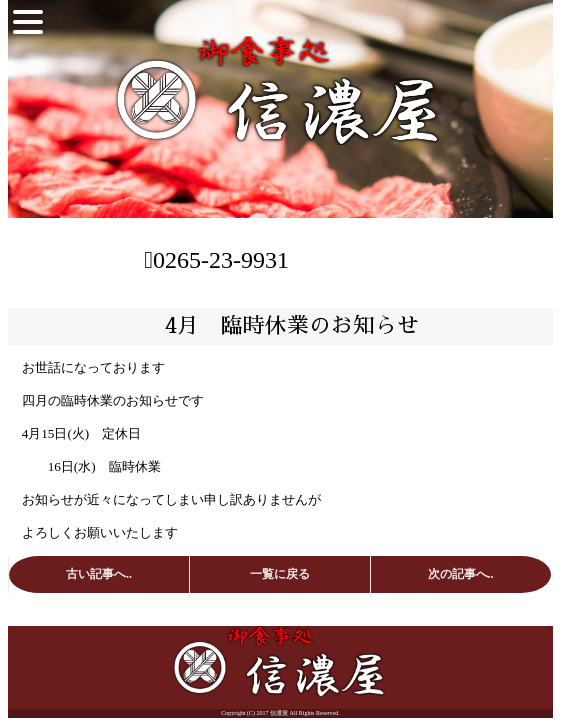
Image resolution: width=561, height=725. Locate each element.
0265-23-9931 (216, 260)
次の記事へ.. (461, 574)
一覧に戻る (280, 574)
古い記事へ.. (99, 574)
